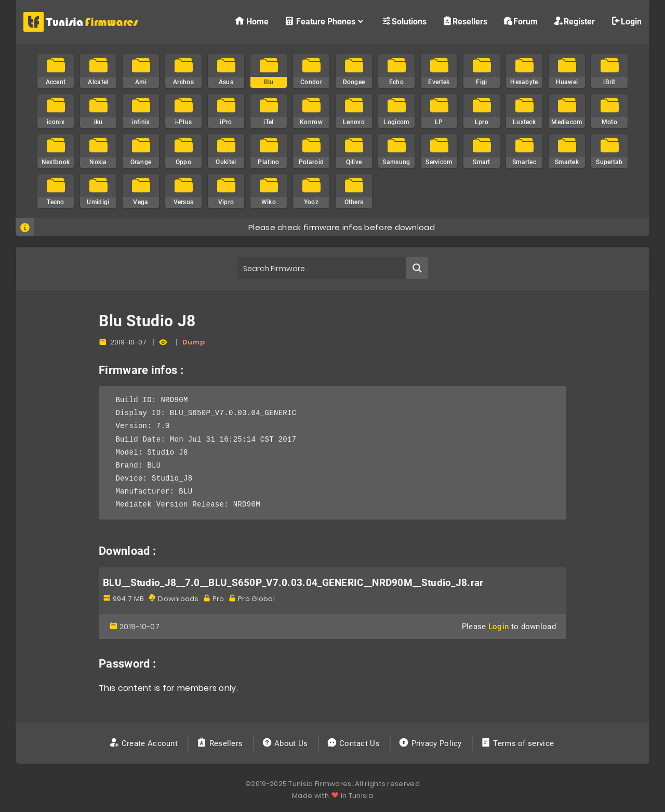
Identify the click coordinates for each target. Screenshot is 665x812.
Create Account (145, 743)
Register (574, 21)
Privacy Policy (431, 743)
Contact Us (355, 743)
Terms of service (518, 743)
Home (251, 21)
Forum (520, 21)
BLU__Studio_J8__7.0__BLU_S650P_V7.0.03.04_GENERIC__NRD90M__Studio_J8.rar (293, 583)
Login (626, 21)
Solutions (404, 21)
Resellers (465, 21)
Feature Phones (325, 21)
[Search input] (322, 268)
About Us (286, 743)
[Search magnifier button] (417, 268)
